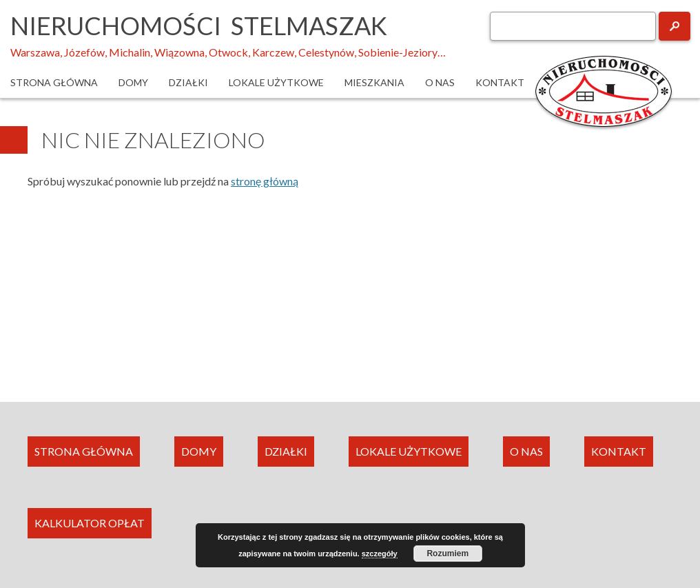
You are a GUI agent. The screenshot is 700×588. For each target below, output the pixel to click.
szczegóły (380, 554)
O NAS (526, 451)
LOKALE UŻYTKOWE (409, 451)
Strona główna (54, 82)
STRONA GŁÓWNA (84, 451)
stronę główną (265, 181)
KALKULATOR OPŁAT (90, 523)
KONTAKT (619, 451)
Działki (188, 82)
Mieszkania (374, 82)
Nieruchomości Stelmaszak (199, 26)
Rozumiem (447, 554)
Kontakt (500, 82)
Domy (133, 82)
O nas (440, 82)
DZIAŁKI (286, 451)
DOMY (199, 451)
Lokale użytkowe (276, 82)
